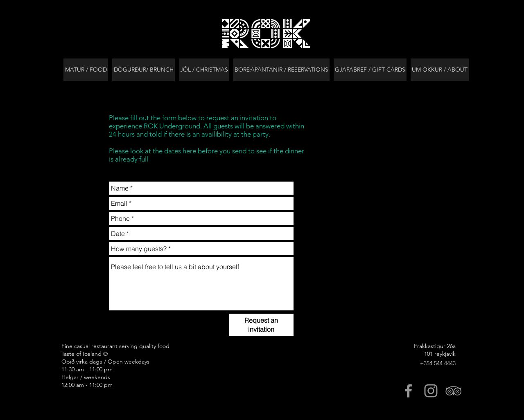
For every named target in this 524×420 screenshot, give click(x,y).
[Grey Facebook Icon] (408, 391)
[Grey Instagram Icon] (431, 391)
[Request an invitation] (261, 325)
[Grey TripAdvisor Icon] (453, 391)
